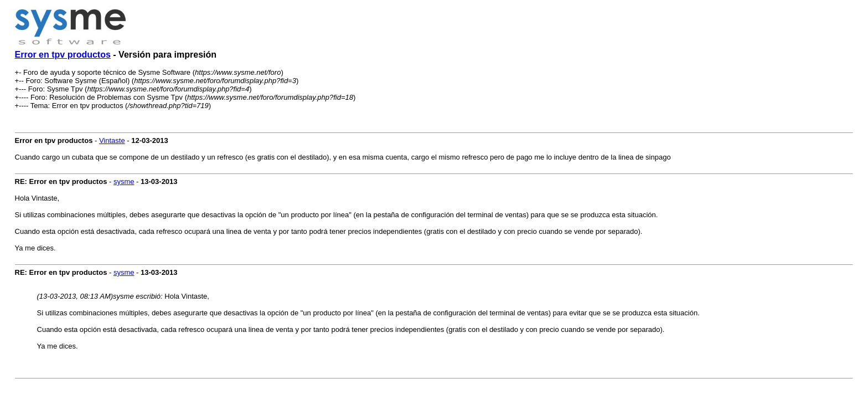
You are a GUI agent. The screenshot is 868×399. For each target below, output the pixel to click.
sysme (124, 181)
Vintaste (112, 140)
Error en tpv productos (63, 55)
